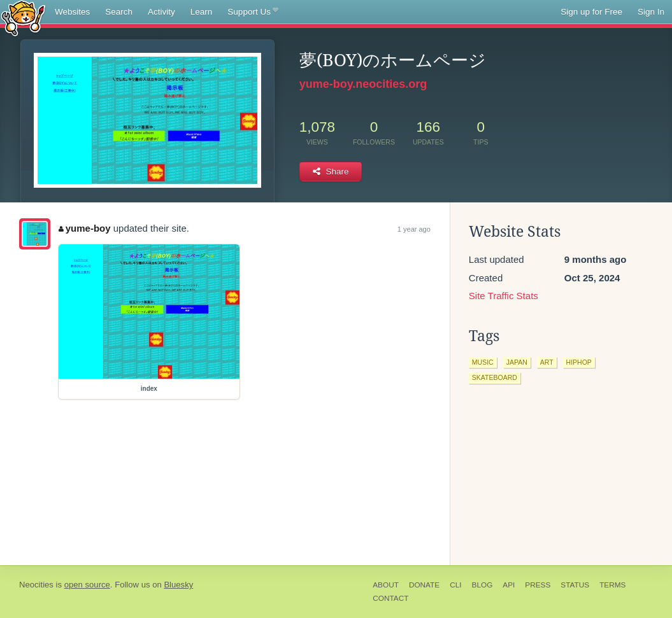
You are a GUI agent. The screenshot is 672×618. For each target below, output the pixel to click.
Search (119, 12)
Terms (612, 585)
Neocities (36, 585)
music (483, 362)
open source (87, 585)
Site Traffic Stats (504, 296)
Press (538, 585)
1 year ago (414, 229)
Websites (72, 12)
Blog (483, 585)
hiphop (579, 362)
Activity (161, 12)
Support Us (253, 12)
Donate (424, 585)
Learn (202, 12)
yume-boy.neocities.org (363, 84)
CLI (455, 585)
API (509, 585)
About (386, 585)
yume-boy (84, 228)
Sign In (651, 12)
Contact (390, 598)
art (547, 362)
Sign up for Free (591, 12)
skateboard (495, 377)
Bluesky (178, 585)
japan (517, 362)
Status (575, 585)
